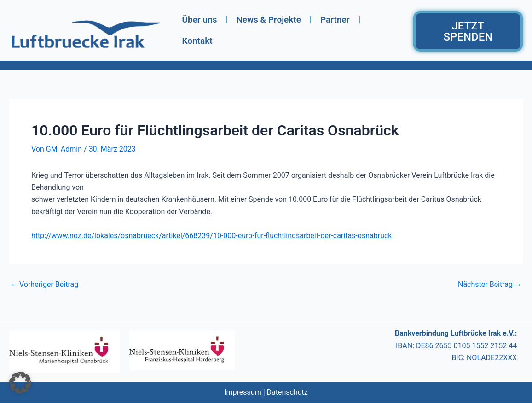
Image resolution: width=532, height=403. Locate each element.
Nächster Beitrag (490, 285)
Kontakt (197, 41)
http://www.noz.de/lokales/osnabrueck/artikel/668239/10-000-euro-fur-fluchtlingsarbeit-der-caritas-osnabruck (211, 236)
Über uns (199, 20)
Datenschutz (287, 392)
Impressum (243, 392)
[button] (20, 383)
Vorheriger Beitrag (44, 285)
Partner (335, 20)
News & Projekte (268, 20)
